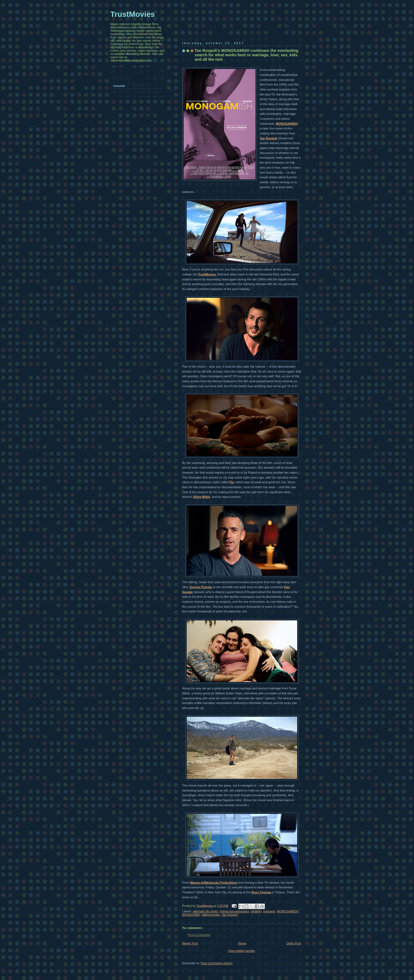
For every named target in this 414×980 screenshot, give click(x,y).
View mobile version (241, 951)
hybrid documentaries (234, 911)
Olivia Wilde (201, 497)
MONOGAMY (191, 915)
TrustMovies (207, 274)
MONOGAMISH (287, 124)
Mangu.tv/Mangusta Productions (214, 883)
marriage (269, 911)
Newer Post (190, 943)
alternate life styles (205, 911)
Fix (232, 482)
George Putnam (201, 587)
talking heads (211, 915)
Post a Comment (199, 935)
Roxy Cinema (261, 892)
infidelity (256, 911)
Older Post (294, 943)
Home (242, 943)
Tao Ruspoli (230, 915)
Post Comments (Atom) (217, 963)
